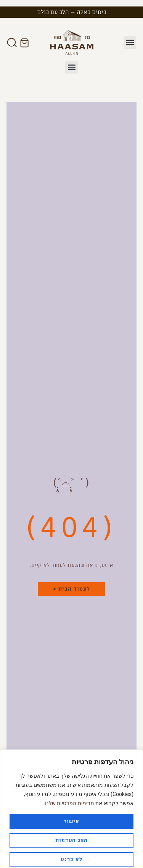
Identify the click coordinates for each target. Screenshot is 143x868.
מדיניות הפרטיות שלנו (70, 796)
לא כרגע (71, 852)
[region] (71, 805)
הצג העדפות (72, 833)
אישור (71, 814)
